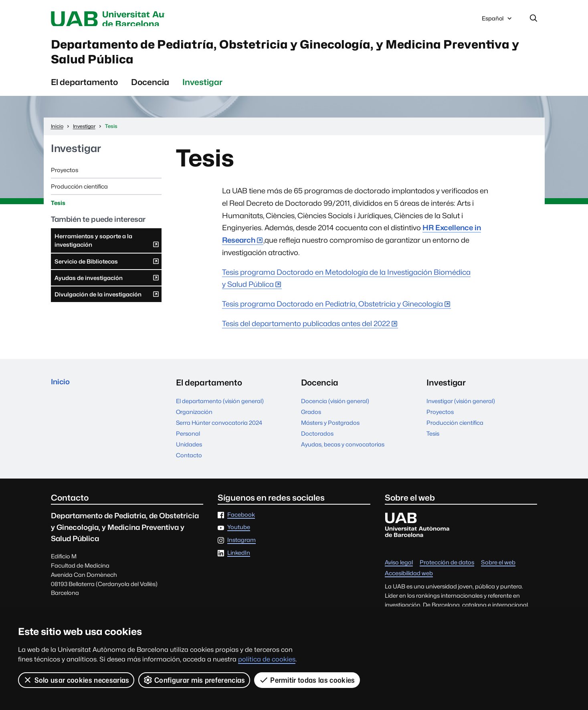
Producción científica (79, 196)
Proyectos (65, 180)
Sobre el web (498, 572)
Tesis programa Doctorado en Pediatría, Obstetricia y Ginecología (332, 313)
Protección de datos (447, 572)
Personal (188, 443)
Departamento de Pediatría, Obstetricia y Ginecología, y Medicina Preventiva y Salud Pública (261, 57)
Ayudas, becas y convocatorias (343, 454)
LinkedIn (239, 563)
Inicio (62, 392)
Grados (311, 421)
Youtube (239, 537)
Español (497, 21)
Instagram (241, 550)
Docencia (150, 92)
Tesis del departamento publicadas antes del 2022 (306, 333)
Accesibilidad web (409, 583)
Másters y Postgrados (330, 432)
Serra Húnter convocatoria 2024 (219, 432)
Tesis (58, 212)
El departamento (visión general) (220, 411)
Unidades (189, 454)
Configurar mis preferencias (194, 680)
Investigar (202, 92)
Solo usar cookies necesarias (76, 680)
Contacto (189, 465)
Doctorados (317, 443)
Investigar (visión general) (461, 411)
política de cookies (267, 659)
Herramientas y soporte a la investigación (107, 252)
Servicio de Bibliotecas (107, 273)
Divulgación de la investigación (107, 305)
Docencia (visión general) (335, 411)
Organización (194, 421)
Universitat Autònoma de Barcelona (127, 19)
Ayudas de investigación (107, 289)
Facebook (241, 524)
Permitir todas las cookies (307, 680)
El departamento (84, 92)
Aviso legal (399, 572)
